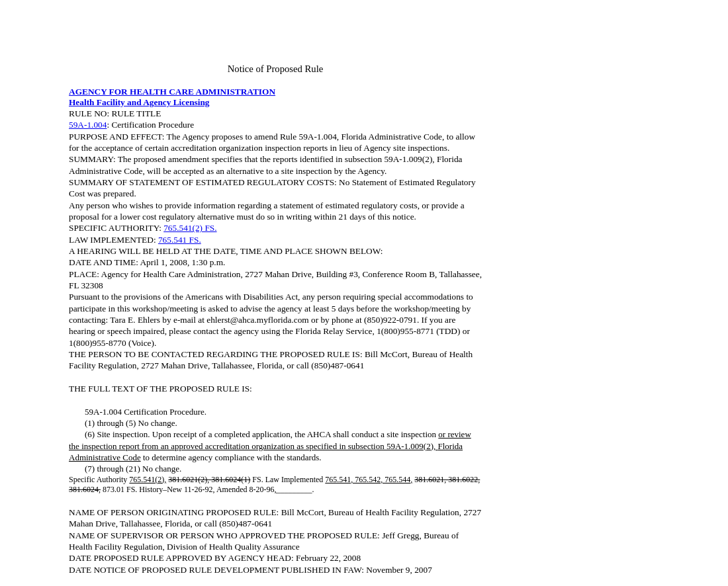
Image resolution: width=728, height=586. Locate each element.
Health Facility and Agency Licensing (139, 102)
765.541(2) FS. (190, 228)
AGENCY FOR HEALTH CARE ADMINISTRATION (172, 92)
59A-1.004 (88, 125)
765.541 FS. (180, 240)
